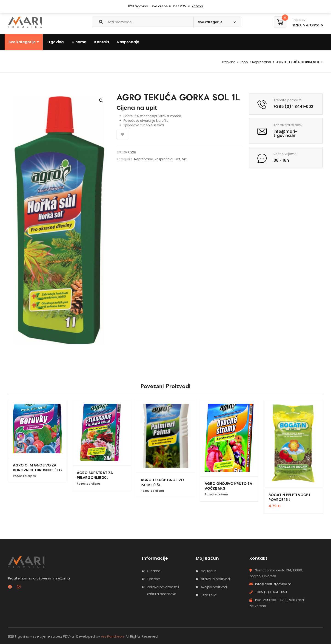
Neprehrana (262, 62)
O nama (79, 42)
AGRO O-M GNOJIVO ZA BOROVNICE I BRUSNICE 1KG (37, 468)
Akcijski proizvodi (214, 587)
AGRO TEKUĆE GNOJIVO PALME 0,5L (162, 482)
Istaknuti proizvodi (216, 579)
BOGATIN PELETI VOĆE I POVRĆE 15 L (289, 497)
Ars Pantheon (112, 636)
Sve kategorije (24, 42)
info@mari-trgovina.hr (270, 584)
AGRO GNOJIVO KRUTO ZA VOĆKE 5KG (228, 486)
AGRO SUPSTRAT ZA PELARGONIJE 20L (95, 475)
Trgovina (55, 42)
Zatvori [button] (197, 6)
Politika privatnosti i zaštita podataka (163, 590)
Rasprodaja (128, 42)
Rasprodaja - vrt (168, 159)
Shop (244, 62)
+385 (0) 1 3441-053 (268, 592)
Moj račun (209, 571)
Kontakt (102, 42)
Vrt (184, 159)
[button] (101, 101)
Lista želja (209, 595)
